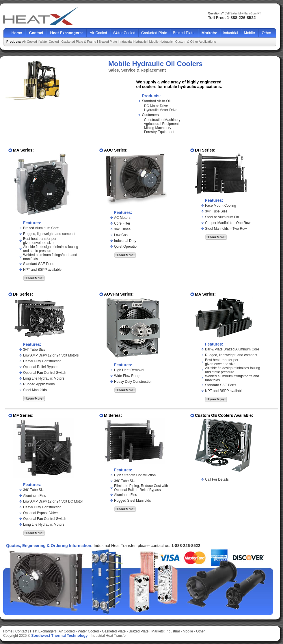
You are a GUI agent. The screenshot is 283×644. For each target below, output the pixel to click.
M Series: (113, 415)
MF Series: (23, 415)
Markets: (158, 631)
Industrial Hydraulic (133, 42)
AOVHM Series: (119, 294)
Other (268, 33)
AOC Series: (116, 150)
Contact (37, 33)
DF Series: (23, 294)
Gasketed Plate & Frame (79, 42)
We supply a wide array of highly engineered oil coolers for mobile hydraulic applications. (179, 84)
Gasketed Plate (154, 33)
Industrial (231, 33)
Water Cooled (124, 33)
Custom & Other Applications (196, 42)
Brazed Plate (184, 33)
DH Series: (205, 150)
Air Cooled (98, 33)
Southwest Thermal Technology (59, 635)
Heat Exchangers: (44, 631)
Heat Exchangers (67, 33)
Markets (209, 33)
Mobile (250, 33)
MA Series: (23, 150)
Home (15, 33)
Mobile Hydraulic (161, 42)
